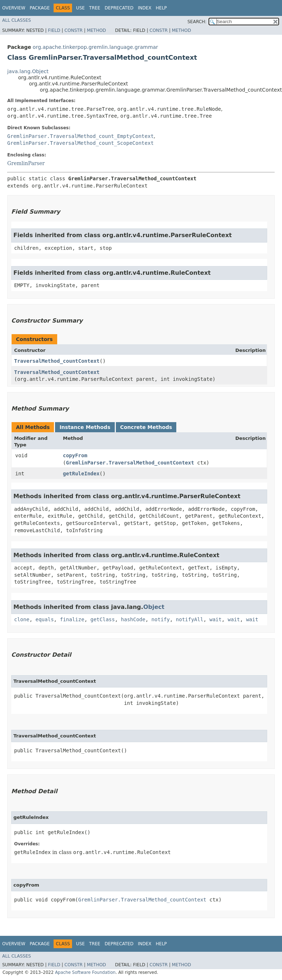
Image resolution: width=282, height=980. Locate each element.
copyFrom (75, 455)
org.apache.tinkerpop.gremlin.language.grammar (95, 47)
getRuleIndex (81, 474)
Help (161, 8)
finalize (72, 619)
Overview (14, 8)
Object (154, 607)
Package (40, 8)
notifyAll (190, 619)
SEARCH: (197, 22)
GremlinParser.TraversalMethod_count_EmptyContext (81, 136)
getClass (103, 619)
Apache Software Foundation (85, 972)
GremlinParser (26, 163)
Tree (95, 8)
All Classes (16, 20)
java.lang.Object (28, 71)
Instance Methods (85, 427)
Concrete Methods (146, 427)
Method (96, 30)
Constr (73, 30)
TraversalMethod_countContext (57, 361)
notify (161, 619)
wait (216, 619)
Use (80, 8)
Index (145, 8)
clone (22, 619)
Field (54, 30)
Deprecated (119, 8)
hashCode (133, 619)
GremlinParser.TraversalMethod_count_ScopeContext (81, 143)
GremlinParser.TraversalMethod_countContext (130, 463)
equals (45, 619)
